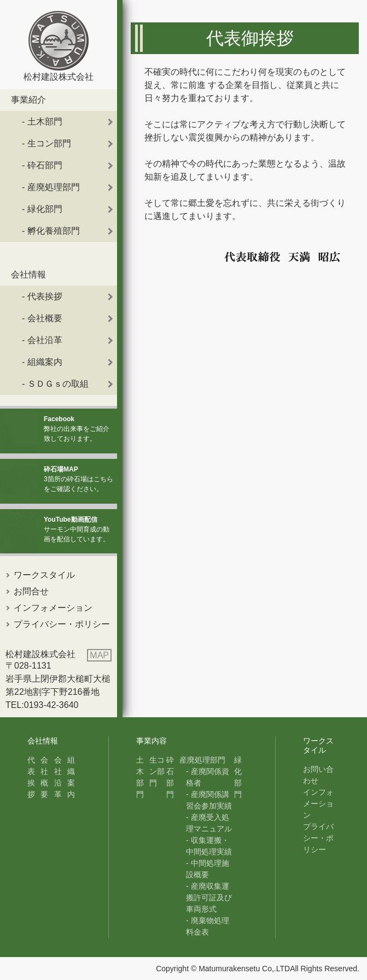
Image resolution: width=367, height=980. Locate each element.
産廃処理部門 (54, 187)
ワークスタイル (44, 575)
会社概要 (45, 318)
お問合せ (31, 591)
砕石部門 (45, 165)
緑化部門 (45, 209)
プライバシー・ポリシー (62, 624)
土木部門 (45, 122)
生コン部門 (49, 143)
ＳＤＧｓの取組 (58, 384)
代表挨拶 (45, 296)
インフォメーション (53, 608)
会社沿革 (45, 340)
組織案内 (45, 362)
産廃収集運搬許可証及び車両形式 (209, 898)
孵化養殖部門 (54, 231)
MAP (99, 655)
